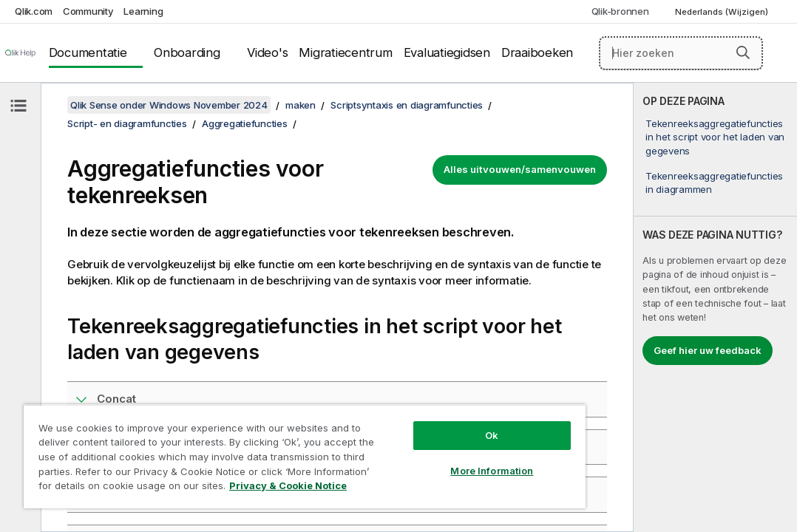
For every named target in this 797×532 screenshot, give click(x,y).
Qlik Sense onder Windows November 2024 (169, 105)
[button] (743, 52)
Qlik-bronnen (620, 11)
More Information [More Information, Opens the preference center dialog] (407, 445)
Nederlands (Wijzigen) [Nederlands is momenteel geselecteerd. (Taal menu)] (723, 12)
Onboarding (187, 52)
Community (88, 11)
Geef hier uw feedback (708, 350)
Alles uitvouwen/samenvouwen (520, 169)
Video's (267, 52)
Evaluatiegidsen (447, 52)
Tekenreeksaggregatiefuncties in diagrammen (714, 183)
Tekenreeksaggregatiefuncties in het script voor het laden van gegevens (715, 137)
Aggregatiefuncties (245, 123)
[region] (255, 443)
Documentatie (88, 52)
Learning (143, 11)
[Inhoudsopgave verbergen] (18, 106)
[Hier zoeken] (681, 53)
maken (301, 105)
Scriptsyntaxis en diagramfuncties (407, 105)
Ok (407, 409)
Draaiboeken (537, 52)
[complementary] (715, 307)
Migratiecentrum (345, 52)
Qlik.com (34, 11)
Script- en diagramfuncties (127, 123)
